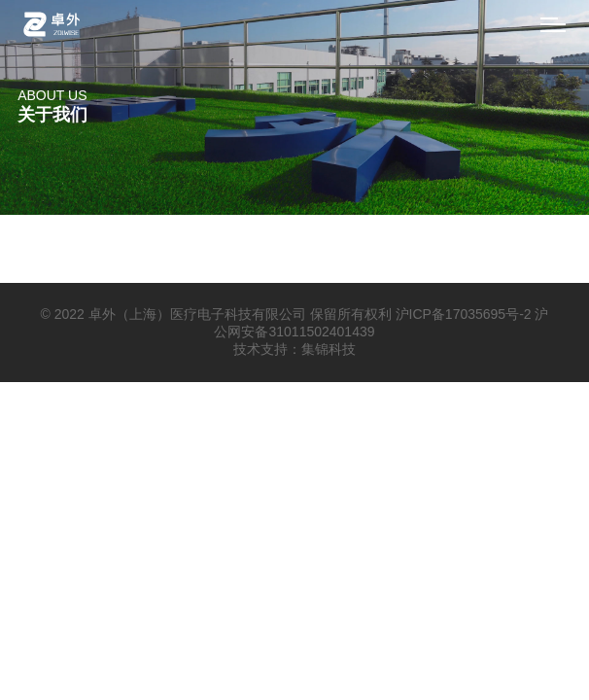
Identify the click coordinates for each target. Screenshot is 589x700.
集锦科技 (329, 349)
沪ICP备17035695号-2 (464, 314)
